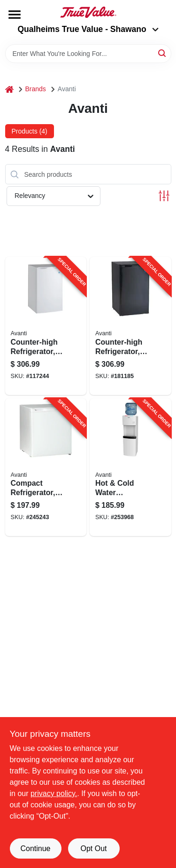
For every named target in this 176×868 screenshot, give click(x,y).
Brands (36, 89)
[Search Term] (88, 54)
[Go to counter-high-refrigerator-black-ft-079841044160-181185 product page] (130, 326)
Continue (35, 848)
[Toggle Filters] (164, 196)
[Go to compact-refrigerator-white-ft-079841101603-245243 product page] (46, 467)
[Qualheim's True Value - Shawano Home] (88, 12)
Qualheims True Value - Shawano (88, 29)
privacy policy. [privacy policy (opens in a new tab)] (54, 793)
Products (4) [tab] (30, 131)
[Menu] (15, 15)
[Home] (9, 89)
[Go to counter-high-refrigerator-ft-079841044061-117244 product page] (46, 326)
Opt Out (93, 848)
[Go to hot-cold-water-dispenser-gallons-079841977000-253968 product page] (130, 467)
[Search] (163, 53)
